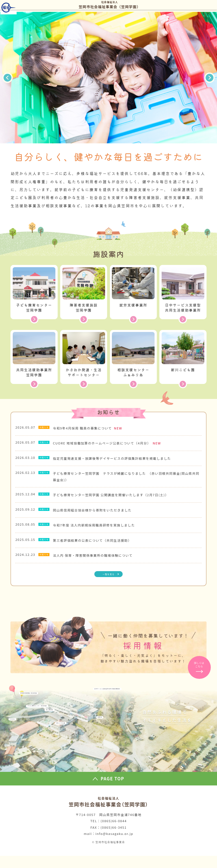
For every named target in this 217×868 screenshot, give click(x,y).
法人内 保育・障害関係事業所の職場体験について (99, 564)
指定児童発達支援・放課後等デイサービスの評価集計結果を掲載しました (118, 461)
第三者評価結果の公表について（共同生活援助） (98, 548)
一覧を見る (108, 585)
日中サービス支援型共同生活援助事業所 (164, 706)
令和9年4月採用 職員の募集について (89, 428)
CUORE (19, 752)
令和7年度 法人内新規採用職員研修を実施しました (100, 532)
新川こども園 (93, 758)
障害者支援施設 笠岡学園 (44, 713)
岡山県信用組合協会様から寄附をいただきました (98, 515)
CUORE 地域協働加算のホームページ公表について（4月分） (108, 444)
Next (210, 78)
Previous (8, 78)
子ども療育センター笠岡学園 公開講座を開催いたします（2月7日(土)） (117, 499)
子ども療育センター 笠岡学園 (57, 732)
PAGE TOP (112, 791)
